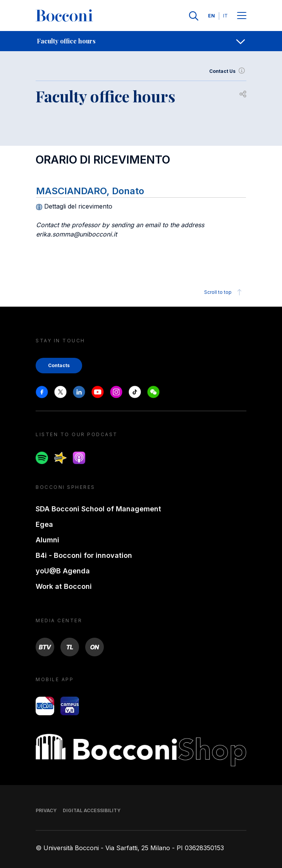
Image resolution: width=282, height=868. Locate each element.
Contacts (59, 365)
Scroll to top (224, 292)
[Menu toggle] (242, 16)
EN (211, 16)
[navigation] (141, 41)
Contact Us (228, 71)
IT (225, 16)
